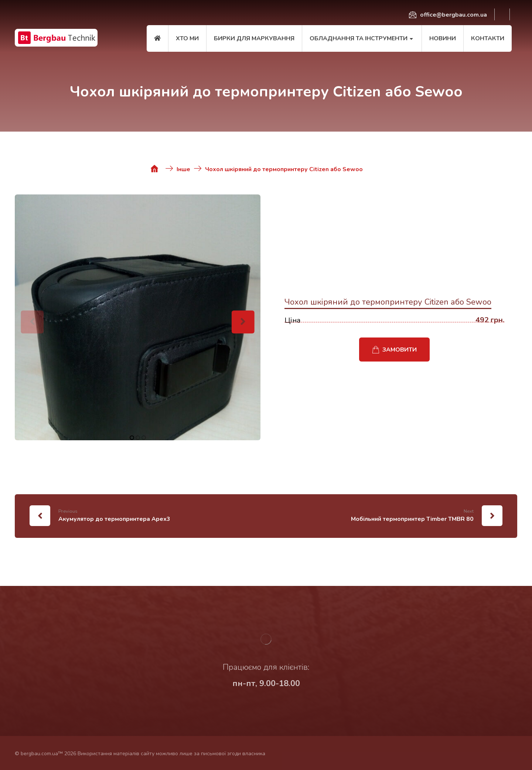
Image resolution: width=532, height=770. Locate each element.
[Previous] (32, 322)
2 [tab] (138, 438)
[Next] (243, 322)
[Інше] (183, 169)
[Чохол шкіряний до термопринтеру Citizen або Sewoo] (284, 169)
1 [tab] (132, 438)
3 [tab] (144, 438)
